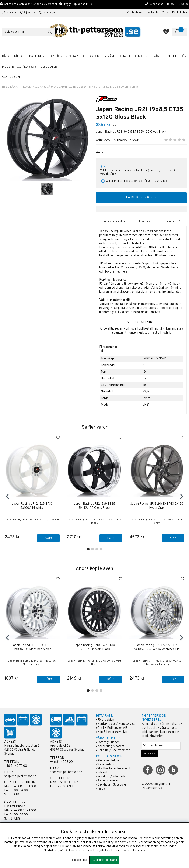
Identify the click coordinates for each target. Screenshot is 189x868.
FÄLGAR (19, 56)
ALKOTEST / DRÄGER (149, 56)
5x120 (147, 379)
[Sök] (29, 32)
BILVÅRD (110, 56)
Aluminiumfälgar (108, 761)
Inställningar (80, 860)
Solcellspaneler (108, 781)
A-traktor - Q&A (158, 13)
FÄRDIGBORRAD (154, 359)
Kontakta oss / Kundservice (116, 724)
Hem (5, 87)
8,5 (145, 365)
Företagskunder (108, 742)
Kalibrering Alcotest (111, 746)
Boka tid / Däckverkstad (114, 750)
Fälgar (102, 789)
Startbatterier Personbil (114, 769)
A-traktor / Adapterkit (112, 777)
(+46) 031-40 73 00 (176, 4)
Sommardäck (106, 765)
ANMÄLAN (150, 753)
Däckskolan (180, 13)
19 (144, 372)
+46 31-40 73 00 (16, 766)
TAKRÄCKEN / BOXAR (64, 56)
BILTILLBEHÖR (177, 56)
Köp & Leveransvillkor (112, 732)
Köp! (48, 538)
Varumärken (12, 77)
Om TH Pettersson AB (112, 728)
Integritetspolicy (104, 850)
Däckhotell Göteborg (112, 785)
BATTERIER (37, 56)
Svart (146, 398)
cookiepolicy (137, 850)
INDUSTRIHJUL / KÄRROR (19, 67)
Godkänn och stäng (105, 860)
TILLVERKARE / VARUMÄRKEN (39, 87)
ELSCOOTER (49, 67)
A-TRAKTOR (91, 56)
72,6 (146, 392)
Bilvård (102, 773)
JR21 (146, 405)
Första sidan (106, 720)
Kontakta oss (135, 13)
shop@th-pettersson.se (20, 776)
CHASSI (125, 56)
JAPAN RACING (68, 87)
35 (144, 385)
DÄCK (6, 56)
